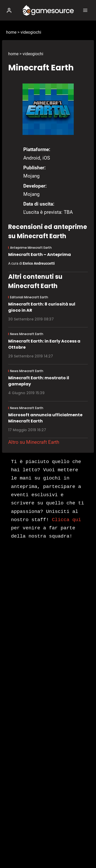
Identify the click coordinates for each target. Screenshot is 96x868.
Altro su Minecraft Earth (34, 442)
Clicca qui (67, 520)
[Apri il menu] (85, 10)
